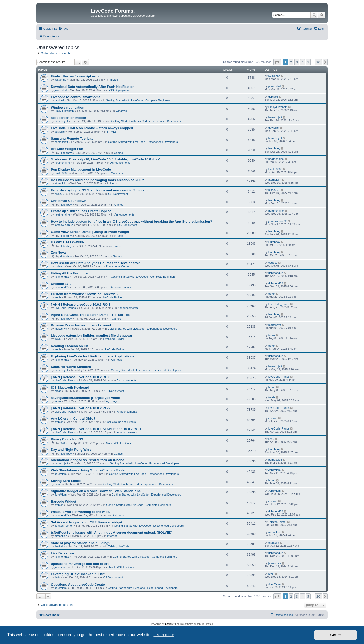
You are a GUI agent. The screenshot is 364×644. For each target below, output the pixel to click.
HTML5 (113, 80)
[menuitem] (63, 29)
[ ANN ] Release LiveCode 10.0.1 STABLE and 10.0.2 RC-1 (96, 429)
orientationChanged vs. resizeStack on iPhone (87, 460)
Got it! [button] (336, 635)
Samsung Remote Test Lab (72, 138)
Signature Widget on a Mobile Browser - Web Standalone (96, 491)
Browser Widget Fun (67, 149)
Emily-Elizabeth (64, 111)
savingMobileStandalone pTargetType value (85, 398)
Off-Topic (117, 360)
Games (118, 153)
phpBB (169, 624)
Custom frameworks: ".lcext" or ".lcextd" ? (85, 294)
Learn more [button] (164, 635)
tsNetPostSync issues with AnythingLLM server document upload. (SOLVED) (112, 533)
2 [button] (291, 62)
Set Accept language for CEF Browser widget (86, 522)
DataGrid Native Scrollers (71, 367)
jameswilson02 (64, 225)
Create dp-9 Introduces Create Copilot (81, 211)
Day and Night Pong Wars (71, 450)
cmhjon (59, 422)
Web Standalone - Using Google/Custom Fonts (88, 470)
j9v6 (62, 443)
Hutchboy (66, 153)
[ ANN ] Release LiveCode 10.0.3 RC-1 (81, 304)
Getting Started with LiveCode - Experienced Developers (146, 121)
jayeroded (61, 90)
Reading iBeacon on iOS (70, 346)
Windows (121, 111)
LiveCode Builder (112, 297)
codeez (59, 266)
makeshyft (61, 329)
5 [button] (308, 62)
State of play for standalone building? (81, 543)
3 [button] (297, 62)
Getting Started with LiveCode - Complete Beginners (138, 100)
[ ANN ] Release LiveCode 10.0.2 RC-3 (81, 377)
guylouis (60, 132)
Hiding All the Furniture (69, 273)
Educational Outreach (119, 266)
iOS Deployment (119, 90)
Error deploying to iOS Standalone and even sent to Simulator (100, 190)
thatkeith (60, 546)
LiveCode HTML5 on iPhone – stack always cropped (92, 128)
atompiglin (61, 183)
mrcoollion (61, 536)
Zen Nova (58, 253)
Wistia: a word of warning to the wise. (81, 512)
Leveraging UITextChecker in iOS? (78, 574)
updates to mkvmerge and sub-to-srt (80, 564)
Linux (113, 183)
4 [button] (302, 62)
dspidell (59, 100)
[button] (277, 62)
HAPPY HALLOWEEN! (68, 242)
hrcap (58, 391)
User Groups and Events (121, 422)
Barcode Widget (63, 501)
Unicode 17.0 (61, 284)
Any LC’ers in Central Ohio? (73, 418)
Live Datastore (62, 553)
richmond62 (62, 277)
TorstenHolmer (64, 526)
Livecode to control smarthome (76, 97)
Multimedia (118, 173)
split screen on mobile (68, 118)
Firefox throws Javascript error (75, 76)
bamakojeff (61, 121)
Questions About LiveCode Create (78, 584)
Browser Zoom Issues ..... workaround (81, 325)
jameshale (61, 567)
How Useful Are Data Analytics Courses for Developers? (95, 263)
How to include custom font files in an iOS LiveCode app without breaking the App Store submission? (131, 221)
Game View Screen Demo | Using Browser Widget (90, 232)
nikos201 (60, 194)
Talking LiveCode (119, 546)
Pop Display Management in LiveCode (81, 170)
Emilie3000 (61, 173)
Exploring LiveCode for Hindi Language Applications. (93, 356)
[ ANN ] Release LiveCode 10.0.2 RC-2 (81, 408)
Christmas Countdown (69, 201)
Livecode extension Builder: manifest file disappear (92, 336)
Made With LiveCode (119, 443)
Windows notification (67, 107)
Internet (112, 536)
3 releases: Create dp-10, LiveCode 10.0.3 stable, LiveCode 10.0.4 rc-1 (106, 159)
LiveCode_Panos (65, 308)
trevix (58, 297)
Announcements (120, 163)
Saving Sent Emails (66, 481)
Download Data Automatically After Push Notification (93, 87)
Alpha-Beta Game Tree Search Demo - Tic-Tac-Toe (90, 315)
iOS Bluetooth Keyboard (70, 387)
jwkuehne (60, 80)
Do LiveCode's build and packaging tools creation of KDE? (97, 180)
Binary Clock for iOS (67, 439)
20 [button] (318, 62)
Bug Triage (111, 401)
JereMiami (61, 474)
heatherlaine (62, 163)
